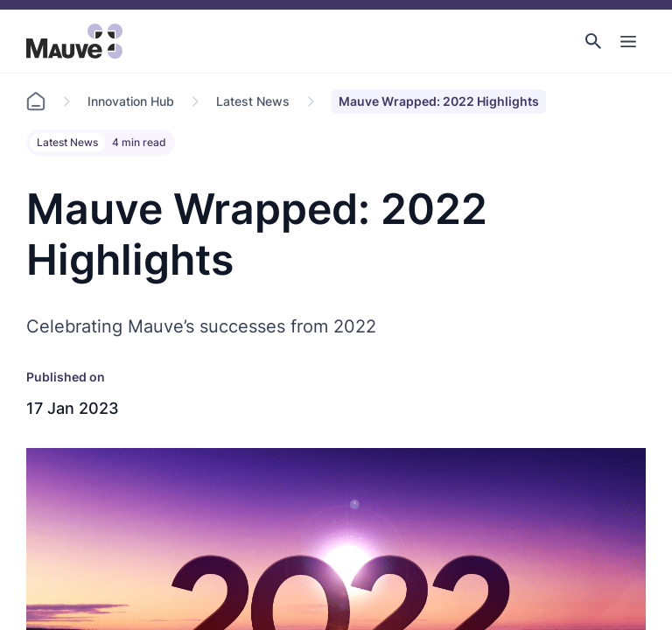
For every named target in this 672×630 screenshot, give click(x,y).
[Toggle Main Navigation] (628, 41)
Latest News (253, 101)
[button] (593, 41)
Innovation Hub (131, 101)
